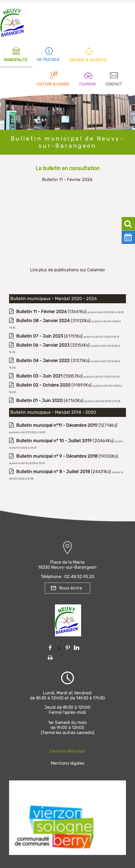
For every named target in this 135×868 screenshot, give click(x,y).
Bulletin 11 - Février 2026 (67, 180)
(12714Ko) (67, 425)
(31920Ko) (54, 321)
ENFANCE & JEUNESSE (88, 60)
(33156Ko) (53, 345)
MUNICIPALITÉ (16, 60)
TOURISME (88, 84)
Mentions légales (67, 763)
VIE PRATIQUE (48, 60)
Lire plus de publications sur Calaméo (67, 270)
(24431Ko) (64, 472)
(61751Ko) (50, 336)
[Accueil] (12, 21)
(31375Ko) (53, 361)
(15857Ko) (50, 376)
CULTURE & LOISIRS (53, 84)
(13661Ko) (52, 312)
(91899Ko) (54, 385)
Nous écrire (71, 588)
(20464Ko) (65, 441)
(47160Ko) (50, 401)
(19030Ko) (67, 456)
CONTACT (114, 84)
